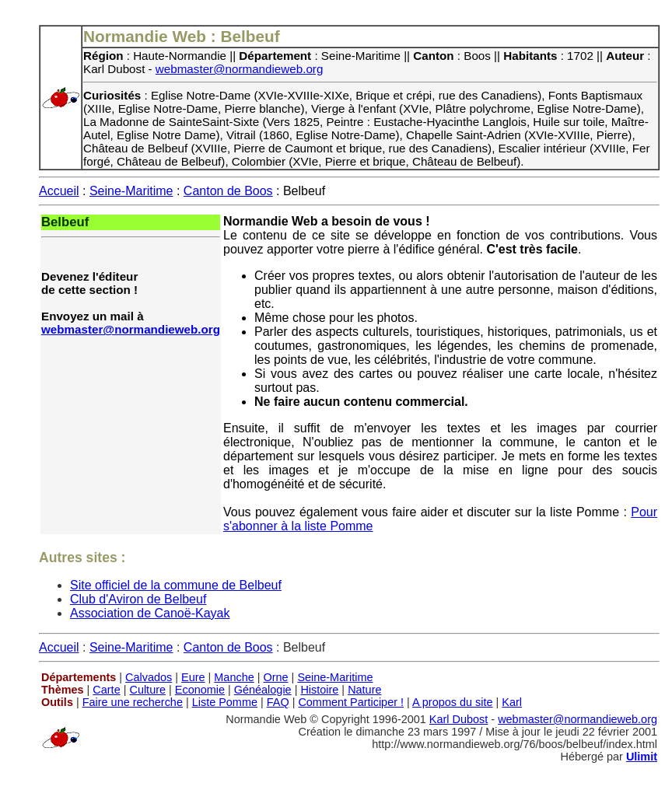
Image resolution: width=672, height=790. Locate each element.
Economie (200, 690)
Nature (364, 690)
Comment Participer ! (351, 702)
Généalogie (263, 690)
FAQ (278, 702)
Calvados (149, 677)
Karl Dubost (458, 719)
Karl (512, 702)
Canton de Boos (228, 191)
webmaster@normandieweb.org (240, 69)
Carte (106, 690)
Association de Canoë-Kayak (150, 613)
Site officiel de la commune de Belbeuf (176, 585)
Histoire (319, 690)
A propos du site (453, 702)
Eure (193, 677)
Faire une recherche (133, 702)
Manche (234, 677)
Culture (147, 690)
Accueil (59, 191)
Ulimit (642, 757)
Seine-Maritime (131, 191)
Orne (276, 677)
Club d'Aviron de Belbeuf (138, 599)
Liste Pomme (225, 702)
